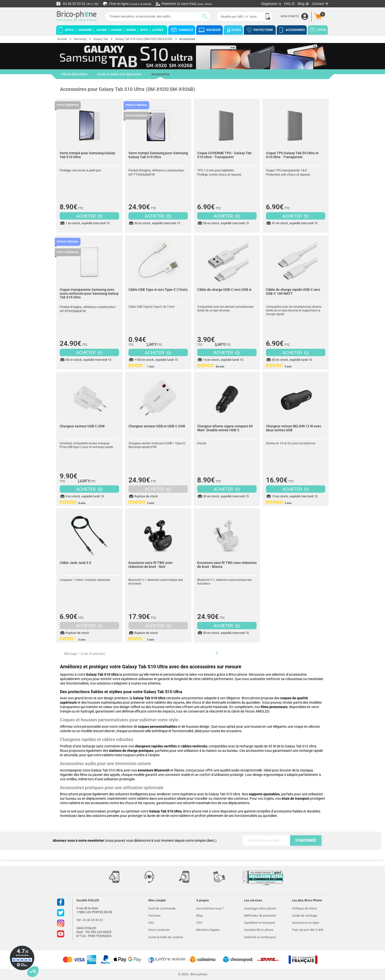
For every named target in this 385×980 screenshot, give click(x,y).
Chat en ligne (127, 4)
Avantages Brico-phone (260, 908)
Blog (303, 4)
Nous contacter (159, 930)
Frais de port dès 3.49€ (308, 930)
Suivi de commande (162, 908)
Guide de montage (305, 916)
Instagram (61, 923)
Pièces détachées (74, 74)
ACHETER (89, 216)
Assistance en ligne (306, 923)
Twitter (61, 913)
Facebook (61, 902)
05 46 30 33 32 (77, 4)
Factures (154, 916)
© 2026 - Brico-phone (193, 974)
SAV (151, 923)
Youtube (61, 934)
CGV (199, 923)
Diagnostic (271, 4)
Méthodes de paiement (260, 916)
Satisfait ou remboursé (260, 937)
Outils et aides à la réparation (119, 74)
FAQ (290, 4)
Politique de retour (304, 908)
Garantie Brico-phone (259, 930)
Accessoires (160, 76)
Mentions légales (208, 930)
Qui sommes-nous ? (210, 908)
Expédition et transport (260, 923)
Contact (320, 4)
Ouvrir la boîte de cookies (166, 937)
